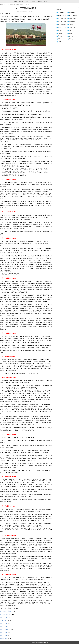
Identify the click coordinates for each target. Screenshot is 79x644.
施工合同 (71, 30)
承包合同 (71, 33)
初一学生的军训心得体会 (6, 611)
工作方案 (28, 2)
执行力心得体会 (73, 16)
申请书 (40, 2)
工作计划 (21, 2)
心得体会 (17, 5)
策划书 (45, 2)
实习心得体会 (72, 13)
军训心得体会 (3, 617)
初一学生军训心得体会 (6, 614)
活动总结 (34, 2)
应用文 (60, 39)
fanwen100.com (42, 642)
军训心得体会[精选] (5, 629)
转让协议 (60, 33)
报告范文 (12, 5)
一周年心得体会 (62, 42)
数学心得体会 (72, 21)
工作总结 (15, 2)
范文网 (7, 5)
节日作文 (71, 36)
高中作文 (60, 36)
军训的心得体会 (4, 638)
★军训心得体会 (4, 620)
